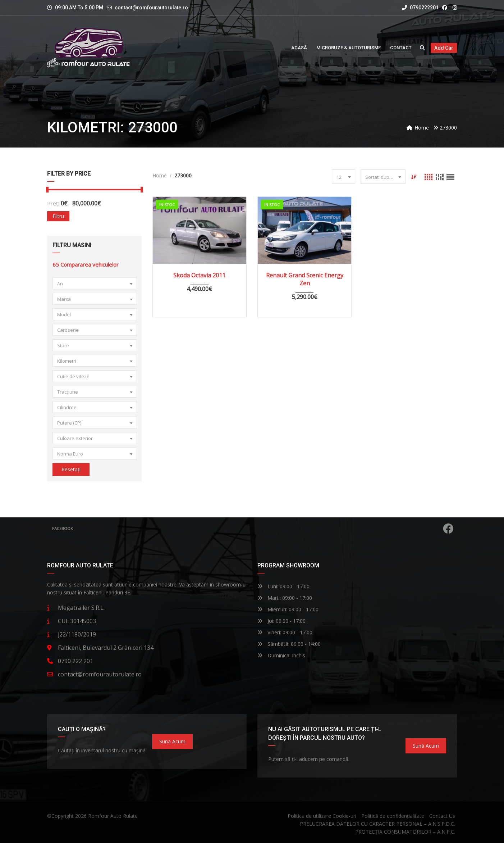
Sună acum (172, 741)
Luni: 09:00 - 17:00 (283, 586)
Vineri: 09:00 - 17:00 (285, 632)
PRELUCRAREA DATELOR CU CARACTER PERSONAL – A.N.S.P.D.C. (377, 824)
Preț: (53, 203)
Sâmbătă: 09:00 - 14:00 (289, 644)
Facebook (253, 529)
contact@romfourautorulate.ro (151, 8)
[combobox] (95, 283)
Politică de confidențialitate (393, 816)
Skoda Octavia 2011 (199, 275)
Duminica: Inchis (281, 655)
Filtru (58, 216)
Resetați (71, 469)
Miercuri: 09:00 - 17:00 (288, 609)
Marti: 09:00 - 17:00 (285, 598)
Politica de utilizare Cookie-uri (322, 816)
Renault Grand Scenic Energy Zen (305, 279)
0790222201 (420, 8)
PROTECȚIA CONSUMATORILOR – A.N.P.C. (405, 832)
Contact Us (442, 816)
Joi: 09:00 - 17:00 (281, 621)
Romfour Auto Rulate (113, 816)
